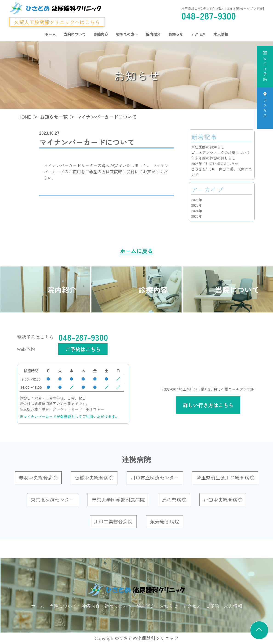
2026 (195, 200)
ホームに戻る (136, 251)
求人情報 (221, 34)
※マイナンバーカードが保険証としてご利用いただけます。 (69, 416)
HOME (25, 117)
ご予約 (212, 606)
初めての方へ (127, 34)
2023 (195, 216)
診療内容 (101, 34)
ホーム (50, 34)
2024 (195, 211)
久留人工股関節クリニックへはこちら (57, 22)
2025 (195, 205)
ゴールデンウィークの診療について (221, 152)
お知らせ (176, 34)
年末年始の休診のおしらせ (213, 158)
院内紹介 (153, 34)
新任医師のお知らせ (208, 147)
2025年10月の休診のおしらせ (215, 163)
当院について (75, 34)
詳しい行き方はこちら (208, 405)
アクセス (198, 34)
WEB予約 (265, 70)
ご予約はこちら (83, 349)
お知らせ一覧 (54, 117)
